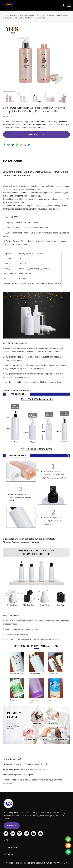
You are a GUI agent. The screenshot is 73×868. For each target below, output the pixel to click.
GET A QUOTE (36, 135)
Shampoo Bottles (31, 15)
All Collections (16, 15)
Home (5, 15)
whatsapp (17, 145)
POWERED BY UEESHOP (56, 863)
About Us (12, 826)
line (8, 145)
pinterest (21, 145)
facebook (4, 145)
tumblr (25, 145)
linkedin (29, 145)
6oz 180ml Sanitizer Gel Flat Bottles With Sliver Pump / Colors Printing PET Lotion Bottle (36, 17)
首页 (6, 840)
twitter (13, 145)
